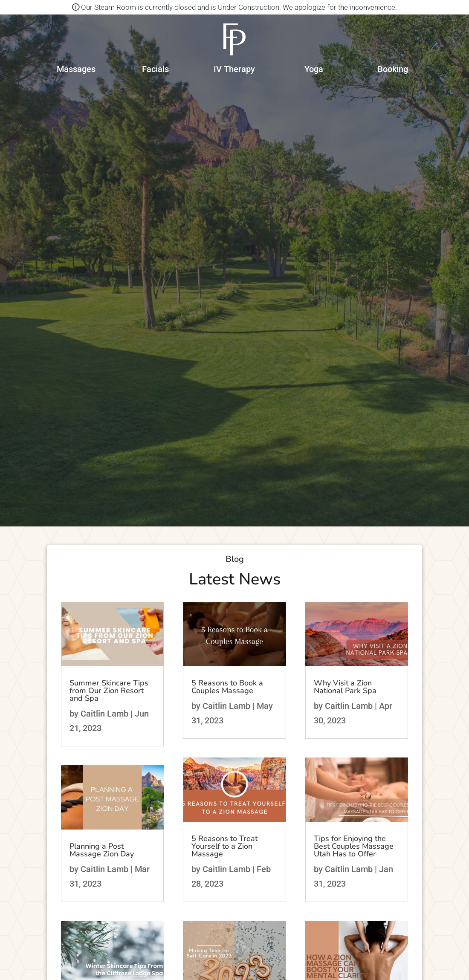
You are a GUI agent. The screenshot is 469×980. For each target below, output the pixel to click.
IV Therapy (234, 69)
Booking (393, 69)
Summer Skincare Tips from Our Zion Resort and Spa (109, 691)
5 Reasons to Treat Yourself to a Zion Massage (224, 846)
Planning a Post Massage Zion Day (102, 850)
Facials (155, 69)
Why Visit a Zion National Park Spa (345, 687)
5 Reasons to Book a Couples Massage (227, 687)
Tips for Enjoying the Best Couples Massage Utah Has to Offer (354, 846)
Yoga (314, 69)
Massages (76, 69)
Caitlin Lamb (104, 714)
